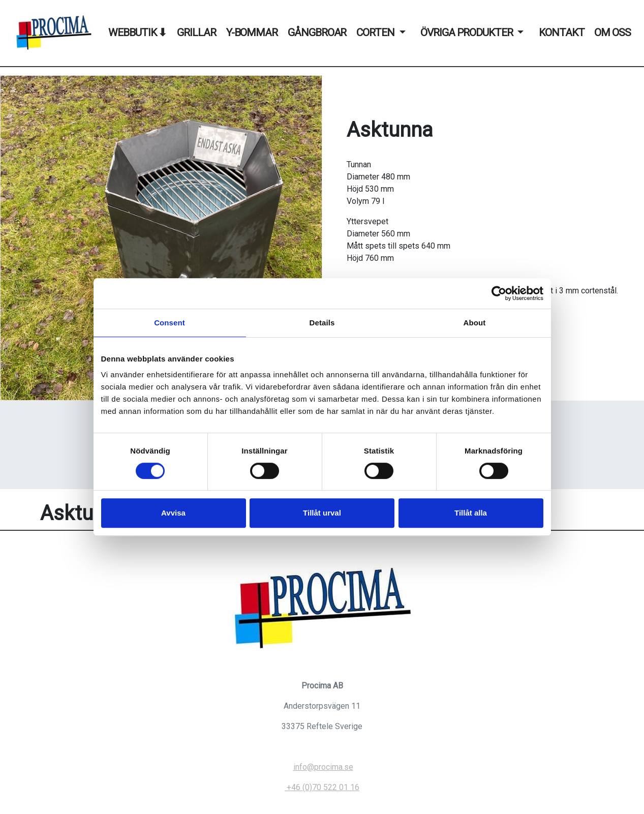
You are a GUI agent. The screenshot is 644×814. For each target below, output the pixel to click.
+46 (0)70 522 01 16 (322, 787)
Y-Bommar (252, 33)
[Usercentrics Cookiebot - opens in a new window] (499, 293)
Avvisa (173, 513)
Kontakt (561, 33)
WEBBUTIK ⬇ (137, 33)
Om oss (612, 33)
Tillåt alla (471, 513)
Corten (375, 33)
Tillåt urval (322, 513)
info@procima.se (323, 767)
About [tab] (475, 323)
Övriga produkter (467, 33)
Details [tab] (322, 323)
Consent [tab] (170, 323)
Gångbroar (317, 33)
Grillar (196, 33)
